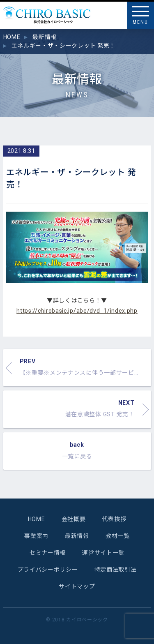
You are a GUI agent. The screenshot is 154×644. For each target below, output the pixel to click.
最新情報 (77, 536)
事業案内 (36, 536)
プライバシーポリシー (48, 570)
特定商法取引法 (116, 570)
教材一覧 (118, 536)
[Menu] (140, 15)
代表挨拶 (114, 519)
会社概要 (74, 519)
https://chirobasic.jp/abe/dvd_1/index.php (77, 311)
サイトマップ (77, 586)
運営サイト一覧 (103, 553)
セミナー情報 (48, 553)
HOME (37, 519)
